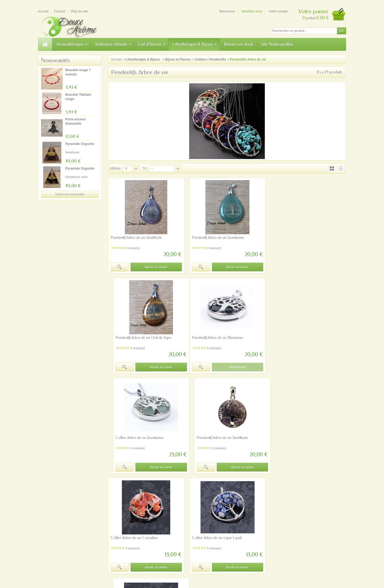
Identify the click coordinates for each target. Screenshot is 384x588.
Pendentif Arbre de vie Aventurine (217, 238)
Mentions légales (249, 523)
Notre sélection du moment (195, 528)
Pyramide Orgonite (80, 144)
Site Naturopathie (277, 44)
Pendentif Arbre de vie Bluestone (136, 338)
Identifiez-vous (252, 11)
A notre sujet (169, 560)
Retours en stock (238, 44)
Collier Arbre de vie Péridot (294, 438)
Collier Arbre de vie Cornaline (134, 438)
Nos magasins (247, 518)
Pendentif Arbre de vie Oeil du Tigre (300, 238)
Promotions (184, 513)
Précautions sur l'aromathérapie (137, 518)
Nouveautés (56, 60)
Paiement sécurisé (128, 523)
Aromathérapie (72, 44)
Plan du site (123, 533)
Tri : (145, 169)
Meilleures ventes (188, 523)
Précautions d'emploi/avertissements (128, 560)
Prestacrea (202, 572)
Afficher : (116, 169)
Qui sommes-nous (250, 513)
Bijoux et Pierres (178, 60)
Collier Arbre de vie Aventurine (215, 338)
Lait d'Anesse (152, 44)
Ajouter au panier (156, 267)
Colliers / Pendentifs (210, 60)
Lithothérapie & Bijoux (195, 44)
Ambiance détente (113, 44)
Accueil (116, 60)
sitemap (189, 560)
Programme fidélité (128, 528)
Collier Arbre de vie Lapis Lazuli (216, 438)
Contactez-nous (248, 528)
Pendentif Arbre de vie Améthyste (136, 238)
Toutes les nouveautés (70, 194)
